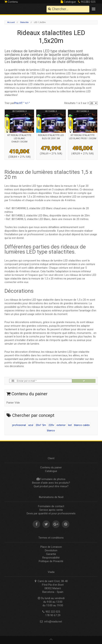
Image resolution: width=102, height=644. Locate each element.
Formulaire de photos (53, 479)
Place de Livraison (51, 547)
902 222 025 (87, 2)
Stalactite (24, 22)
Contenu (11, 2)
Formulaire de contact (51, 506)
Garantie (51, 554)
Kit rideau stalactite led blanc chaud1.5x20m (19, 138)
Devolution (51, 550)
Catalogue (68, 2)
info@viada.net (53, 622)
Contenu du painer (51, 467)
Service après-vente (51, 510)
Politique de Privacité (51, 561)
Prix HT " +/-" (22, 103)
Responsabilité (51, 558)
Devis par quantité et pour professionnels (51, 513)
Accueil (11, 22)
